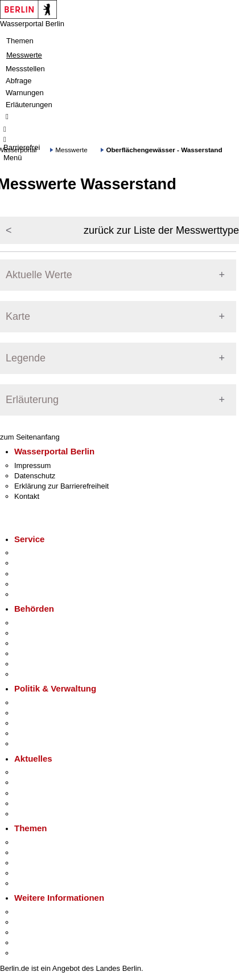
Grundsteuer (35, 883)
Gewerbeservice (41, 594)
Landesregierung (42, 703)
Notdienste (32, 584)
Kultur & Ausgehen (45, 912)
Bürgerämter (35, 654)
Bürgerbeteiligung (43, 723)
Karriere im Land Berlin (52, 713)
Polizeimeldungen (44, 782)
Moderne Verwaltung (48, 863)
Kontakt (27, 496)
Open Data (32, 733)
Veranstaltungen (41, 793)
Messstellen (25, 69)
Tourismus (31, 922)
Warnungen (25, 93)
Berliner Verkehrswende (53, 853)
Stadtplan (30, 953)
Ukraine (27, 804)
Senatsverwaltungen (48, 633)
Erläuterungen (29, 105)
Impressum (32, 465)
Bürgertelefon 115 (44, 574)
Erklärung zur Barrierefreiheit (61, 486)
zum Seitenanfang (30, 437)
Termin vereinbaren (46, 563)
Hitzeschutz (33, 814)
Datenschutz (35, 476)
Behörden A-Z (37, 623)
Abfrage (19, 81)
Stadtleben (32, 943)
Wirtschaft (31, 932)
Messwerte (24, 55)
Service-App (34, 553)
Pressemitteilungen (46, 772)
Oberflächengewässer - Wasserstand (164, 150)
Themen (20, 41)
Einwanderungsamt (46, 674)
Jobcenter (30, 664)
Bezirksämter (36, 643)
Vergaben (30, 744)
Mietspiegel (33, 873)
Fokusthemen (37, 842)
